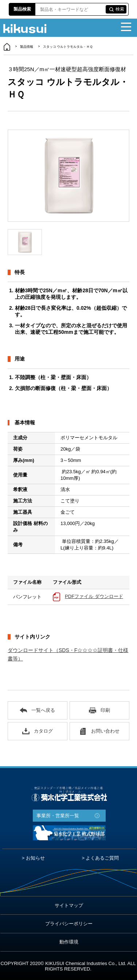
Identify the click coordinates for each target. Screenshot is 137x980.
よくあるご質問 (102, 858)
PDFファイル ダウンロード (94, 596)
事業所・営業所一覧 (58, 816)
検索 (120, 9)
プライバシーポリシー (69, 924)
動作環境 (69, 942)
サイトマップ (69, 905)
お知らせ (35, 858)
